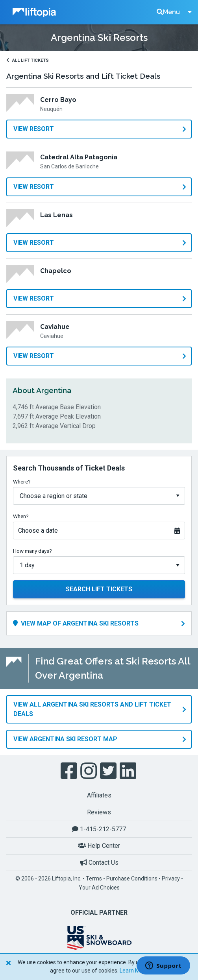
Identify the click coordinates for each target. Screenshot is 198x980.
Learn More (134, 971)
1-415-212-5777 (99, 829)
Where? (22, 482)
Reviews (99, 812)
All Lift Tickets (28, 60)
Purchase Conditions (132, 878)
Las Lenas (56, 215)
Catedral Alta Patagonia (79, 157)
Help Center (99, 846)
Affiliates (99, 795)
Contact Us (99, 863)
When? (21, 516)
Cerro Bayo (58, 100)
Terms (94, 878)
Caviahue (55, 327)
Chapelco (56, 271)
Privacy (171, 878)
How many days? (32, 551)
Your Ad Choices (99, 888)
